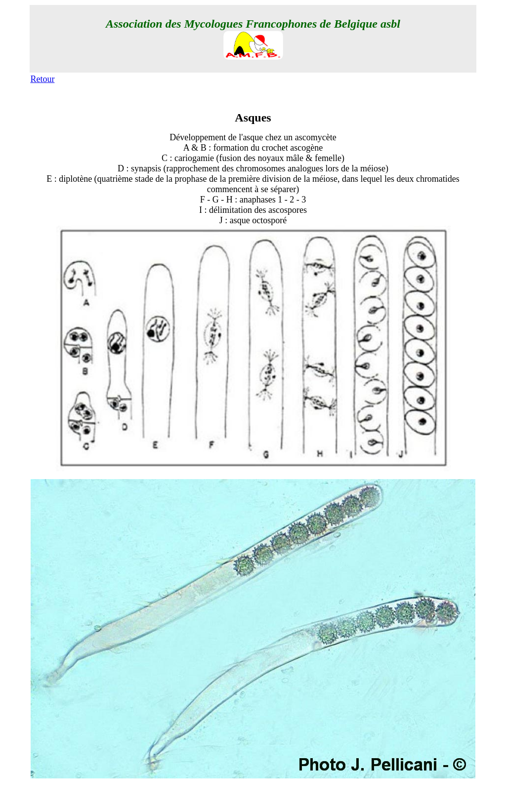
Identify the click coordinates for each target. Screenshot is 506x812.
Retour (42, 79)
